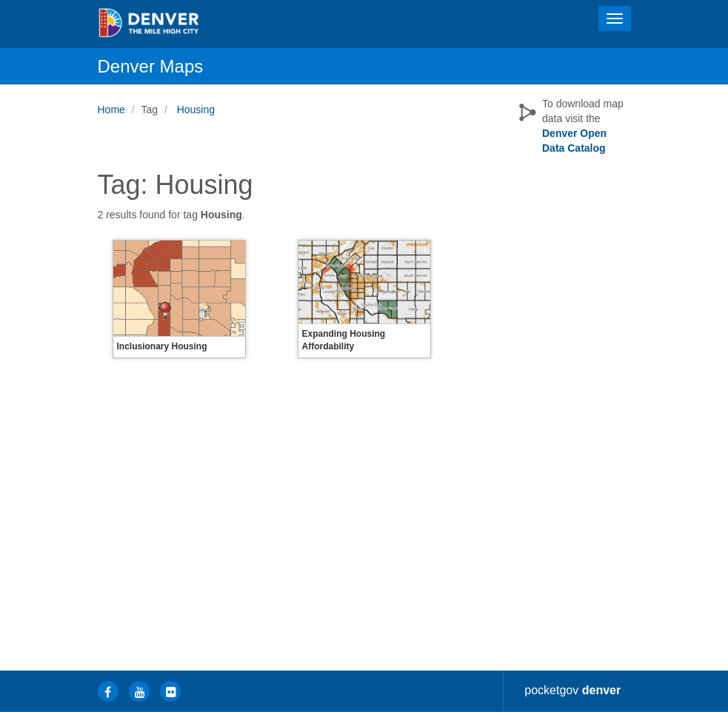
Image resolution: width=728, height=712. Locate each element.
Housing (196, 110)
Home (111, 110)
